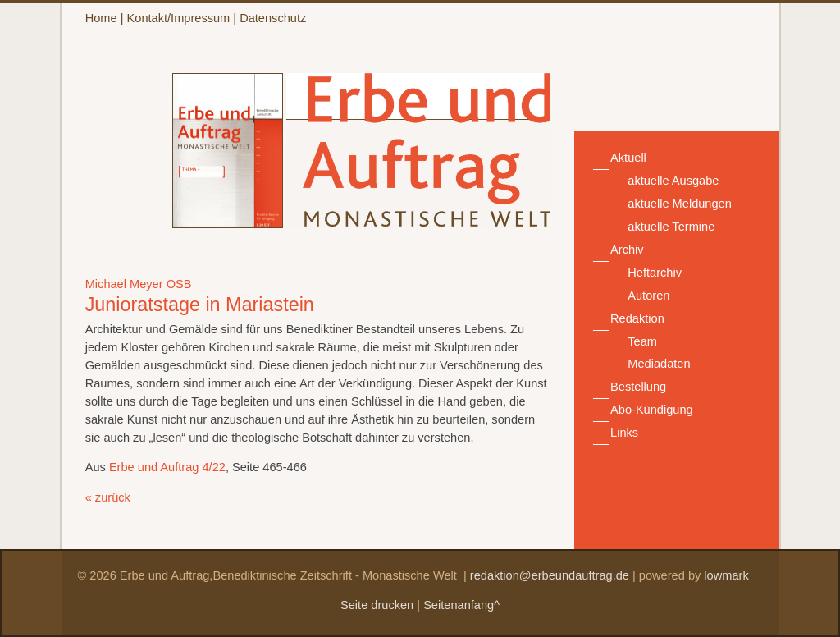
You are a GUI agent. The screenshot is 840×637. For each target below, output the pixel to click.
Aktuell (628, 158)
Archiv (627, 250)
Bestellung (638, 387)
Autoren (648, 296)
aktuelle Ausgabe (673, 181)
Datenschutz (273, 18)
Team (642, 341)
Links (624, 433)
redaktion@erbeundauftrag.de (550, 575)
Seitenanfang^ (461, 605)
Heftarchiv (655, 273)
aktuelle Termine (671, 227)
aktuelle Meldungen (680, 204)
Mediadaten (659, 364)
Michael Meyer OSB (139, 284)
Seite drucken (377, 605)
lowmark (726, 575)
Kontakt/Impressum (179, 18)
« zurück (108, 497)
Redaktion (637, 318)
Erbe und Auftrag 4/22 (167, 467)
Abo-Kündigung (652, 410)
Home (101, 18)
